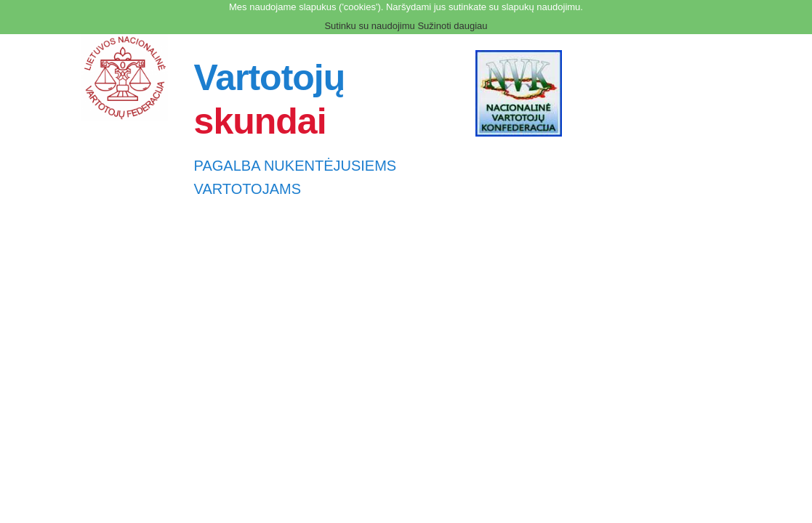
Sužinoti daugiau (452, 26)
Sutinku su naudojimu (369, 26)
